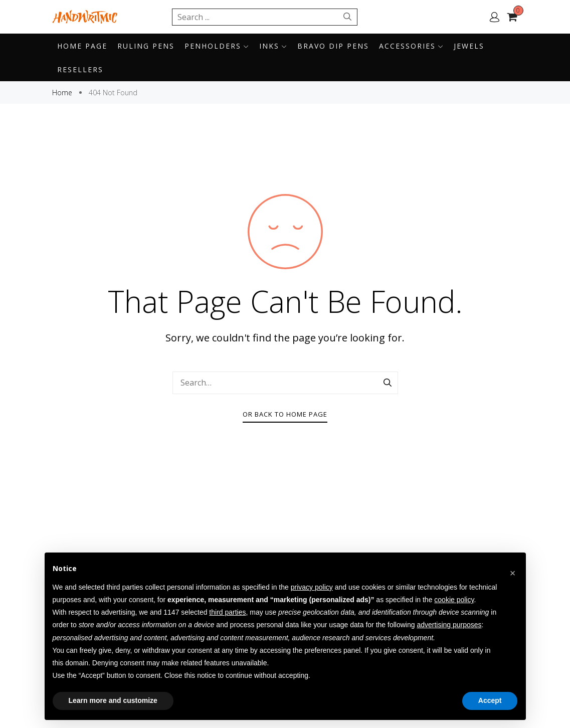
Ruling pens (146, 46)
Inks (273, 46)
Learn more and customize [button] (113, 700)
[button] (513, 569)
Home (63, 93)
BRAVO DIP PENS (333, 46)
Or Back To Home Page (285, 414)
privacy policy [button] (312, 587)
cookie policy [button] (454, 600)
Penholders (217, 46)
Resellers (80, 69)
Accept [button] (490, 700)
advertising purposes (449, 625)
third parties (227, 612)
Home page (82, 46)
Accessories (411, 46)
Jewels (469, 46)
